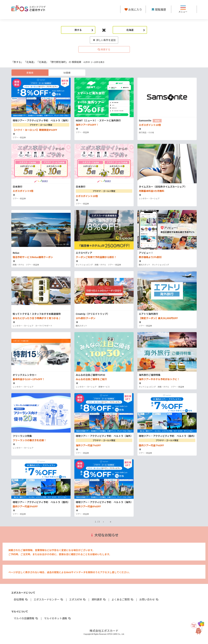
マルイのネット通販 (58, 618)
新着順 (30, 73)
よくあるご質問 (123, 599)
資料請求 (99, 599)
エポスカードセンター (49, 599)
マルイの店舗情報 (26, 618)
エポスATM (78, 599)
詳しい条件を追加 (104, 40)
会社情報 (21, 599)
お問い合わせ (149, 599)
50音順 (67, 73)
